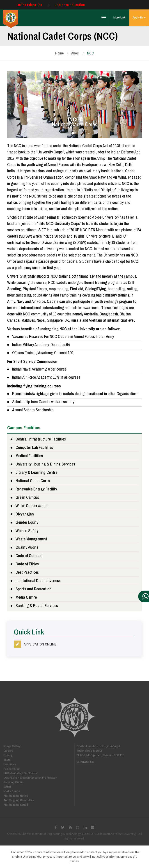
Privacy (8, 755)
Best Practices (27, 572)
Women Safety (27, 531)
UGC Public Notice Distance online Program (30, 778)
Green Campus (27, 497)
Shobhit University (74, 717)
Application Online (40, 644)
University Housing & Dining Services (45, 464)
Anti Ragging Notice (16, 796)
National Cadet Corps (33, 481)
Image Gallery (12, 746)
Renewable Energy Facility (36, 489)
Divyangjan (25, 514)
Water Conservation (32, 506)
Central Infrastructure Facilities (41, 439)
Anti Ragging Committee (19, 800)
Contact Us (85, 762)
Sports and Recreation (33, 589)
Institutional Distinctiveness (38, 581)
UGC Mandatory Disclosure (20, 773)
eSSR (7, 760)
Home (60, 53)
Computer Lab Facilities (34, 447)
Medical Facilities (29, 456)
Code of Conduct (29, 556)
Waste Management (31, 539)
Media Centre (26, 597)
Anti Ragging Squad (16, 805)
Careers (8, 751)
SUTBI (7, 787)
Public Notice (11, 769)
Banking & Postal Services (37, 606)
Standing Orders (14, 782)
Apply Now (139, 18)
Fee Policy (10, 764)
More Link (119, 18)
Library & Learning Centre (36, 472)
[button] (17, 105)
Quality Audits (27, 547)
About (75, 53)
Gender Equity (27, 522)
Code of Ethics (27, 564)
